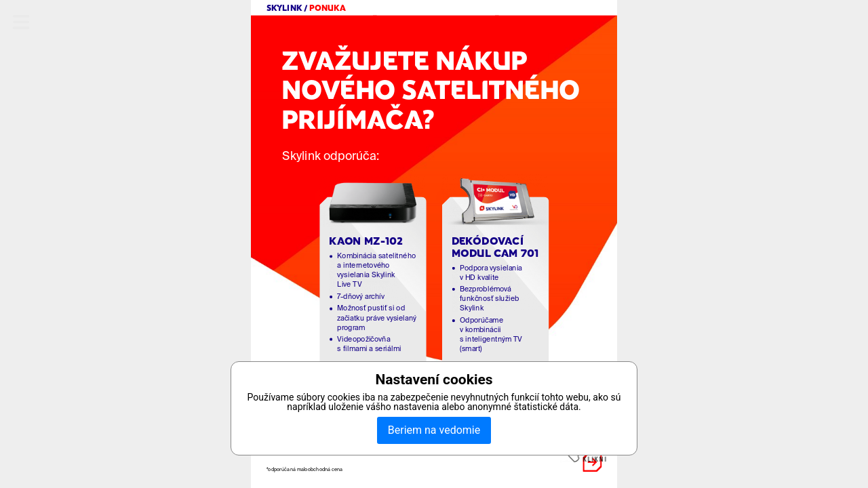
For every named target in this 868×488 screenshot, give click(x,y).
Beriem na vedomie (434, 430)
